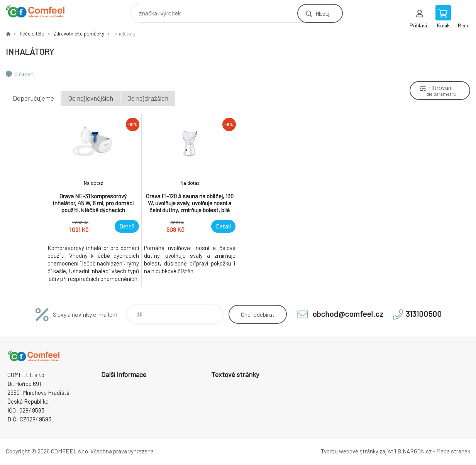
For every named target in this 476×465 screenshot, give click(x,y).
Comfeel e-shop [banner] (40, 11)
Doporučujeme (33, 98)
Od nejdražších (148, 98)
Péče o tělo (32, 34)
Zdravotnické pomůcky (79, 34)
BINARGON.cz (414, 451)
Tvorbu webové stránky (350, 451)
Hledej (322, 13)
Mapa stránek (453, 451)
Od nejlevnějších (91, 98)
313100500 (424, 314)
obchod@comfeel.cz (348, 314)
